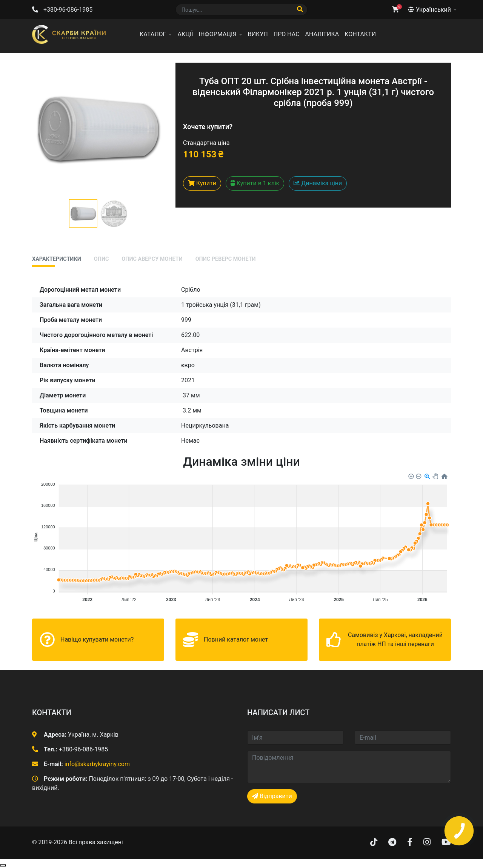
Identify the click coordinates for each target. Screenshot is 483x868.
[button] (83, 213)
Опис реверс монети (226, 259)
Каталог (153, 34)
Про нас (287, 34)
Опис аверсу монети (152, 259)
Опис (102, 259)
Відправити (272, 796)
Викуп (258, 34)
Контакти (360, 34)
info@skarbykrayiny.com (97, 764)
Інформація (218, 34)
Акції (185, 34)
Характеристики (57, 259)
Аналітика (322, 34)
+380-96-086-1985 (68, 10)
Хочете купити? (208, 127)
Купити (202, 183)
